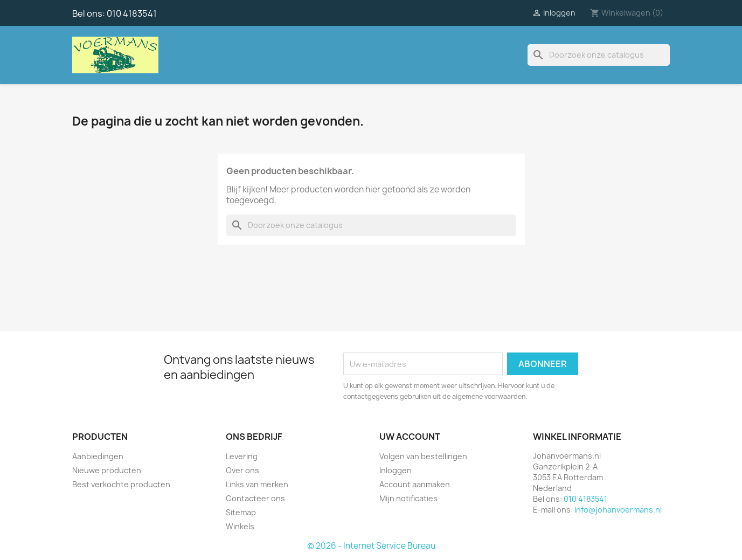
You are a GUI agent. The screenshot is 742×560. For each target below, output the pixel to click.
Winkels (240, 526)
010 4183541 (132, 13)
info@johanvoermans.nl (618, 510)
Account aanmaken (415, 484)
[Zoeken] (599, 55)
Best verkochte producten (121, 484)
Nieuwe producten (107, 470)
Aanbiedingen (98, 456)
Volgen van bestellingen (423, 456)
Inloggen (396, 470)
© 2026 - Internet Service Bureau (371, 546)
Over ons (242, 470)
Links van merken (257, 484)
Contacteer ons (255, 498)
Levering (242, 456)
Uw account (410, 437)
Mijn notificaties (408, 498)
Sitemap (241, 512)
